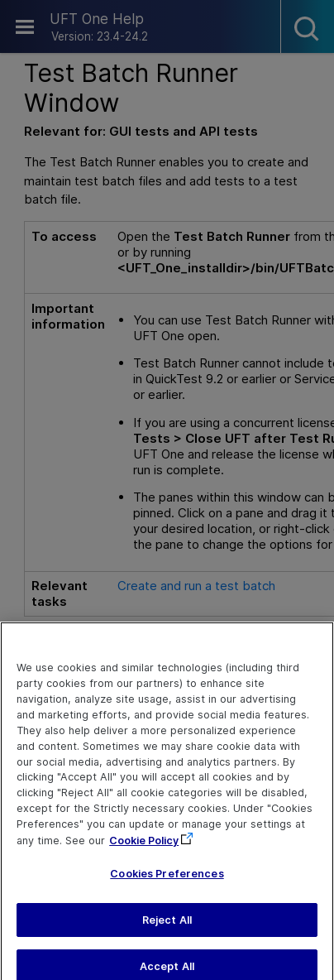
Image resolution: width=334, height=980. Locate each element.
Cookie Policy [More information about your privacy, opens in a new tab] (144, 849)
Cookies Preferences (167, 882)
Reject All (167, 927)
